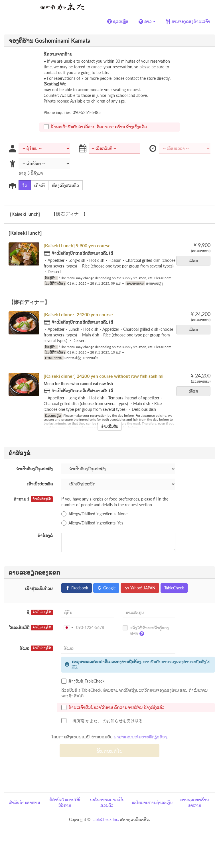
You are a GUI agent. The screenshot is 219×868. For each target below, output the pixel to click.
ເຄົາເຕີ (38, 185)
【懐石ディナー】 (70, 214)
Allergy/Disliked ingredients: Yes (92, 523)
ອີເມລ (36, 648)
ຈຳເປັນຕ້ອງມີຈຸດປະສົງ (35, 469)
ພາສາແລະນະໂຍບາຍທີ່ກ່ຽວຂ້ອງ (140, 737)
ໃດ (23, 185)
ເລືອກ (195, 261)
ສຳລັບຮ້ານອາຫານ (25, 802)
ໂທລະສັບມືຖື (31, 628)
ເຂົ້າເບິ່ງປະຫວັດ (40, 484)
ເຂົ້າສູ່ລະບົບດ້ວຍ (39, 588)
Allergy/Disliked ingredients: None (94, 514)
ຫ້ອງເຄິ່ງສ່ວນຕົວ (64, 185)
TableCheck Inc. (105, 819)
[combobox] (68, 628)
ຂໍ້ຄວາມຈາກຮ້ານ (58, 54)
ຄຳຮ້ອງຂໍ (45, 535)
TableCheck (174, 588)
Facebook (77, 588)
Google (106, 588)
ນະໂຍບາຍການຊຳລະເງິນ (152, 802)
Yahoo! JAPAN (140, 588)
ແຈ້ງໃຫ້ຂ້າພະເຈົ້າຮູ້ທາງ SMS (146, 632)
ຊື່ (40, 612)
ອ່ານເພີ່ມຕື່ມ (110, 426)
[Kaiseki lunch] (25, 214)
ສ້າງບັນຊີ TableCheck (83, 681)
